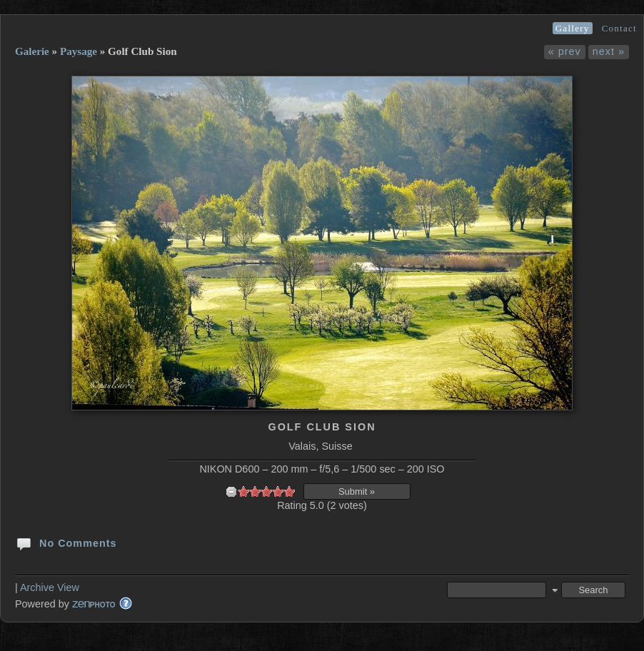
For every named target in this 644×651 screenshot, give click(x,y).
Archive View (50, 587)
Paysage (79, 51)
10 (289, 491)
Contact (619, 28)
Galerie (32, 51)
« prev (565, 51)
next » (609, 51)
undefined (231, 491)
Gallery (573, 28)
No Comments (66, 542)
